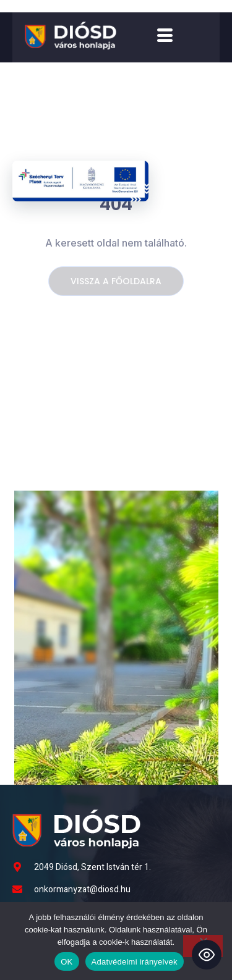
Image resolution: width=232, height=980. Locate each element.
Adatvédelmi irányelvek (135, 962)
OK (67, 962)
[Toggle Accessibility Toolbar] (207, 955)
